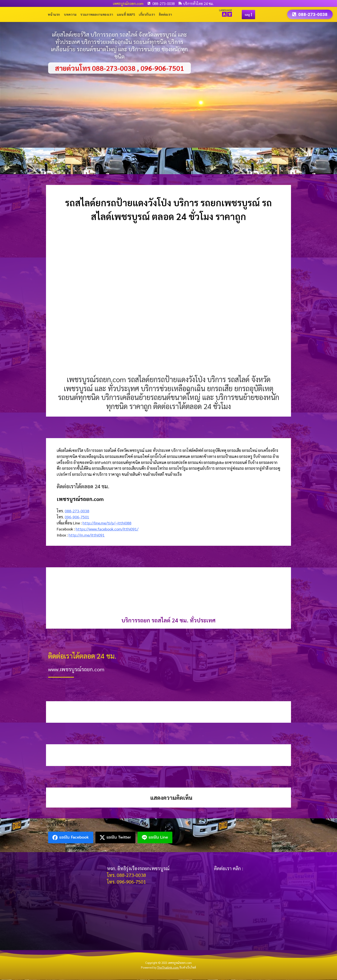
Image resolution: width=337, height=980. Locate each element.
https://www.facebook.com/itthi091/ (107, 529)
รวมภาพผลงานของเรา (97, 15)
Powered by (160, 968)
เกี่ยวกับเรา (147, 15)
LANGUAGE (226, 10)
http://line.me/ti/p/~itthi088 (107, 523)
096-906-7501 (77, 517)
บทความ (70, 15)
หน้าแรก (54, 15)
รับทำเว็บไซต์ (188, 968)
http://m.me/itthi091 (87, 535)
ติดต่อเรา (165, 15)
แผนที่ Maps (126, 15)
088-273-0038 (77, 511)
